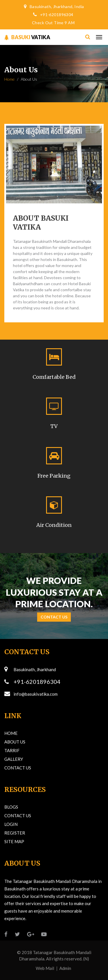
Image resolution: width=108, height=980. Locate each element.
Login (11, 824)
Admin (65, 968)
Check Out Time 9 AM (53, 23)
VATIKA (27, 37)
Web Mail (45, 968)
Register (15, 833)
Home (10, 79)
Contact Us (54, 617)
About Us (15, 742)
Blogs (11, 807)
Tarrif (12, 750)
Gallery (14, 759)
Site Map (14, 841)
